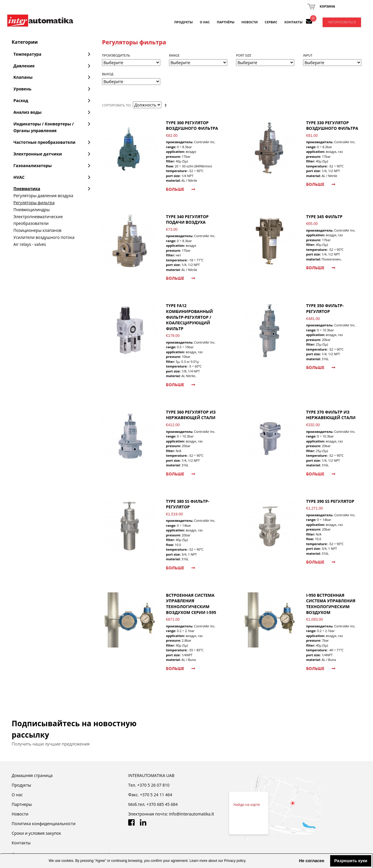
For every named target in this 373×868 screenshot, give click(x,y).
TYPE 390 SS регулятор (330, 501)
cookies (67, 861)
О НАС (205, 22)
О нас (17, 795)
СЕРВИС (271, 22)
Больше (181, 189)
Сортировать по (116, 105)
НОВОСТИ (250, 22)
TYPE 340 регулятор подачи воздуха (187, 219)
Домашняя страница (32, 775)
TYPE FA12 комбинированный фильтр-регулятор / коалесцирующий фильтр (190, 317)
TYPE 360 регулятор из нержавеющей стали (191, 415)
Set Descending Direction (167, 105)
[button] (294, 861)
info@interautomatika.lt (192, 814)
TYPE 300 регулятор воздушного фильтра (192, 126)
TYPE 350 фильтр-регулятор (325, 308)
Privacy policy (235, 861)
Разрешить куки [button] (351, 861)
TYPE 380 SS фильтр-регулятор (188, 504)
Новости (20, 814)
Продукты (183, 22)
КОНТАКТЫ (293, 22)
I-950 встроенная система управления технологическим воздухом (331, 604)
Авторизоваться (342, 22)
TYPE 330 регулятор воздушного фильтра (332, 126)
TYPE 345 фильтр (324, 217)
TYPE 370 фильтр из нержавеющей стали (331, 415)
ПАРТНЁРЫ (226, 22)
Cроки (36, 833)
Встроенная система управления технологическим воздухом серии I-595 (191, 604)
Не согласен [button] (312, 861)
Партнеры (22, 804)
